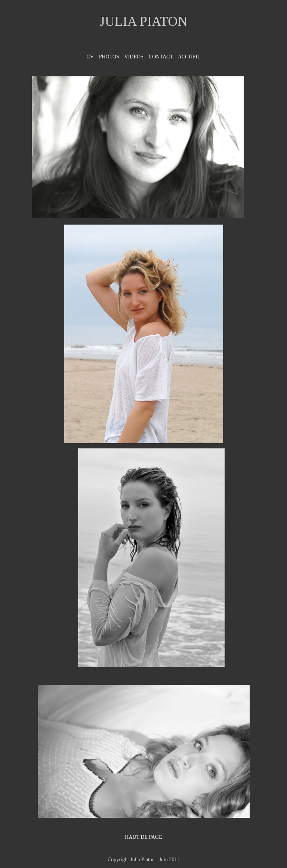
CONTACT (161, 57)
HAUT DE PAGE (143, 837)
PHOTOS (109, 57)
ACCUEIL (189, 57)
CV (90, 57)
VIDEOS (134, 57)
